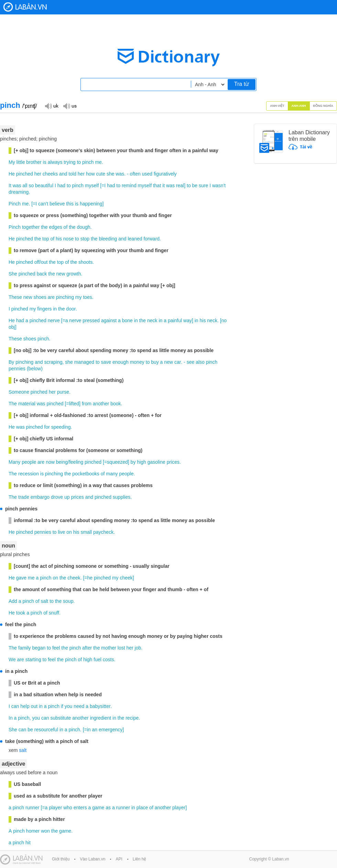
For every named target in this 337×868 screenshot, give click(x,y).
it (164, 185)
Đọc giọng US (70, 106)
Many (14, 462)
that (157, 185)
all (25, 185)
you (69, 706)
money (137, 362)
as (108, 808)
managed (84, 362)
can (15, 706)
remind (129, 185)
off (37, 262)
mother (109, 648)
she (111, 174)
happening (91, 204)
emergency (111, 730)
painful (175, 320)
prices (173, 462)
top (46, 239)
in (55, 309)
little (21, 162)
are (51, 297)
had (61, 185)
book (116, 404)
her (38, 174)
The (13, 404)
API (119, 859)
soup (68, 601)
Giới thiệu (61, 859)
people (29, 462)
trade (24, 497)
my (79, 297)
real (180, 185)
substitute (61, 718)
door (71, 309)
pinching (65, 297)
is (45, 162)
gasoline (156, 462)
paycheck (103, 532)
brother (34, 162)
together (31, 227)
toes (87, 297)
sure (203, 185)
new (61, 274)
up (67, 497)
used (147, 174)
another (101, 404)
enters (80, 808)
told (72, 174)
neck (152, 320)
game (98, 808)
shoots (85, 262)
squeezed (117, 462)
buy (155, 362)
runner (32, 808)
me (98, 162)
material (27, 404)
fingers (44, 309)
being (62, 462)
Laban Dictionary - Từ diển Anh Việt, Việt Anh (25, 7)
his (59, 239)
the (44, 227)
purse (63, 392)
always (55, 162)
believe (57, 204)
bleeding (108, 239)
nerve (54, 320)
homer (33, 831)
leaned (135, 239)
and (63, 174)
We (12, 660)
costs (108, 660)
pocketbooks (86, 474)
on (69, 532)
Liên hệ (140, 859)
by (133, 462)
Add (13, 601)
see (191, 362)
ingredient (101, 718)
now (50, 462)
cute (101, 174)
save (106, 362)
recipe (132, 718)
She (13, 274)
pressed (91, 320)
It (10, 185)
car (178, 362)
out (44, 262)
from (87, 404)
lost (121, 648)
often (135, 174)
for (47, 427)
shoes (40, 297)
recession (29, 474)
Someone (19, 392)
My (12, 162)
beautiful (44, 185)
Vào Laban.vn (93, 859)
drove (57, 497)
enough (121, 362)
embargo (40, 497)
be (195, 185)
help (25, 706)
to (79, 162)
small (86, 532)
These (15, 297)
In (11, 718)
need (79, 706)
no (224, 320)
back (42, 274)
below (35, 369)
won (45, 831)
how (90, 174)
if (62, 706)
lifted (74, 404)
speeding (61, 427)
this (70, 204)
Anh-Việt (277, 106)
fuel (97, 660)
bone (127, 320)
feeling (76, 462)
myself (92, 185)
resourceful (46, 730)
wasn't (219, 185)
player (55, 808)
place (142, 808)
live (61, 532)
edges (56, 227)
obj (12, 327)
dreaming (19, 192)
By (11, 362)
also (200, 362)
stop (85, 239)
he (90, 578)
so (31, 185)
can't (43, 204)
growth (74, 274)
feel (56, 648)
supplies (122, 497)
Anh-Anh (299, 106)
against (109, 320)
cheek (74, 578)
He (12, 174)
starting (33, 660)
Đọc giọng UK (52, 106)
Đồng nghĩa (323, 106)
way (188, 320)
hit (28, 843)
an (95, 730)
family (25, 648)
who (68, 808)
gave (21, 578)
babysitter (100, 706)
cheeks (50, 174)
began (39, 648)
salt (44, 601)
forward (151, 239)
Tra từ (242, 84)
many (112, 474)
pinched (25, 174)
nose (68, 239)
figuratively (165, 174)
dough (84, 227)
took (21, 613)
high (141, 462)
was (120, 174)
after (87, 648)
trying (69, 162)
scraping (53, 362)
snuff (54, 613)
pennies (17, 369)
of (66, 227)
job (138, 648)
